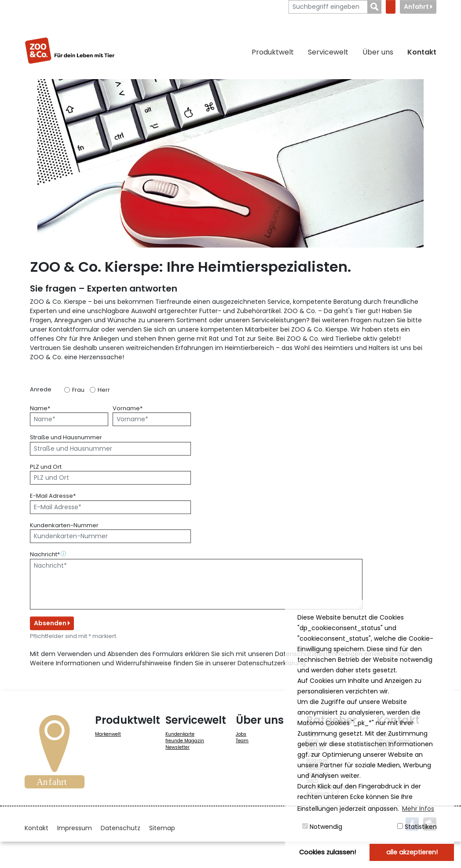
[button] (64, 554)
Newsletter (177, 747)
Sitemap (162, 828)
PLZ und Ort (46, 467)
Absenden (52, 623)
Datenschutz (121, 828)
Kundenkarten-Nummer (64, 525)
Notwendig (322, 827)
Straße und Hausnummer (66, 437)
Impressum (75, 828)
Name (40, 408)
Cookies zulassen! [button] (327, 852)
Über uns (378, 52)
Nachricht (49, 554)
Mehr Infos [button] (418, 809)
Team (242, 741)
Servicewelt (328, 52)
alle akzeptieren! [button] (412, 852)
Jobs (241, 734)
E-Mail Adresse (53, 496)
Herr (104, 390)
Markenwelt (108, 734)
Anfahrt (418, 7)
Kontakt (422, 52)
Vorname (128, 408)
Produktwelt (273, 52)
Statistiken (417, 827)
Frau (78, 390)
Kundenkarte (180, 734)
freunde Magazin (185, 741)
